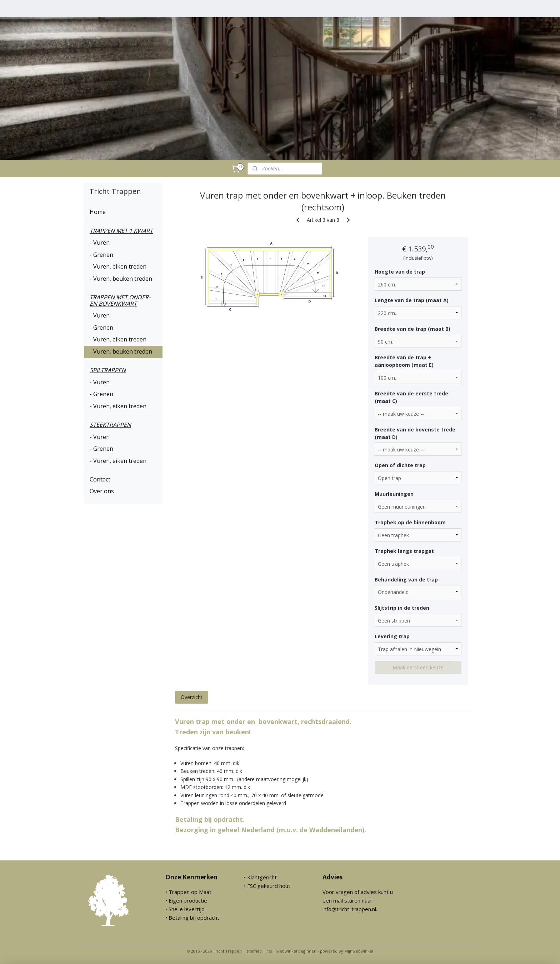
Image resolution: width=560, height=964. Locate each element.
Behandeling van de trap (406, 580)
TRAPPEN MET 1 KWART (121, 231)
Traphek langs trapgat (404, 551)
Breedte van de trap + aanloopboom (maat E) (404, 361)
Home (98, 212)
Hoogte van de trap (399, 272)
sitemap (254, 951)
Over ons (102, 491)
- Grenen (101, 255)
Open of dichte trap (400, 465)
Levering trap (392, 636)
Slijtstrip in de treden (402, 608)
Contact (100, 479)
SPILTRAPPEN (108, 370)
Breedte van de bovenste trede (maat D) (415, 433)
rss (269, 951)
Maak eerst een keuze (418, 667)
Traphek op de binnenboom (410, 522)
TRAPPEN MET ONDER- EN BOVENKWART (120, 300)
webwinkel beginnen (296, 951)
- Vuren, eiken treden (118, 266)
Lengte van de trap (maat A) (411, 300)
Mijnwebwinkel (359, 951)
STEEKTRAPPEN (110, 425)
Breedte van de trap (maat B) (412, 329)
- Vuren (100, 243)
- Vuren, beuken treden (121, 279)
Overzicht (191, 697)
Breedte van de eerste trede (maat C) (411, 397)
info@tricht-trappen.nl (349, 909)
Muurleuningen (394, 494)
